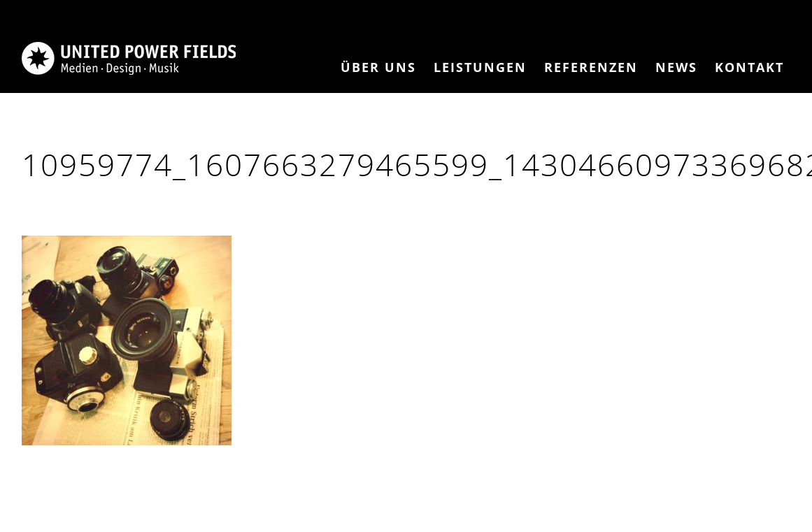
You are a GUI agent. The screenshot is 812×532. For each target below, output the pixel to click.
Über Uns (378, 67)
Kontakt (749, 67)
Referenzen (591, 67)
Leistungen (480, 67)
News (676, 67)
